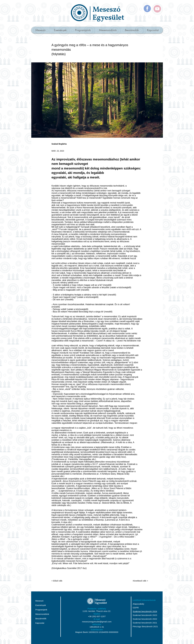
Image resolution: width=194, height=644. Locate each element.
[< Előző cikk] (60, 581)
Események (41, 605)
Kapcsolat (40, 623)
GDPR (136, 608)
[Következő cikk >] (139, 581)
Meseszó (39, 601)
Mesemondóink (42, 614)
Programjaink (41, 610)
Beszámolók (41, 619)
